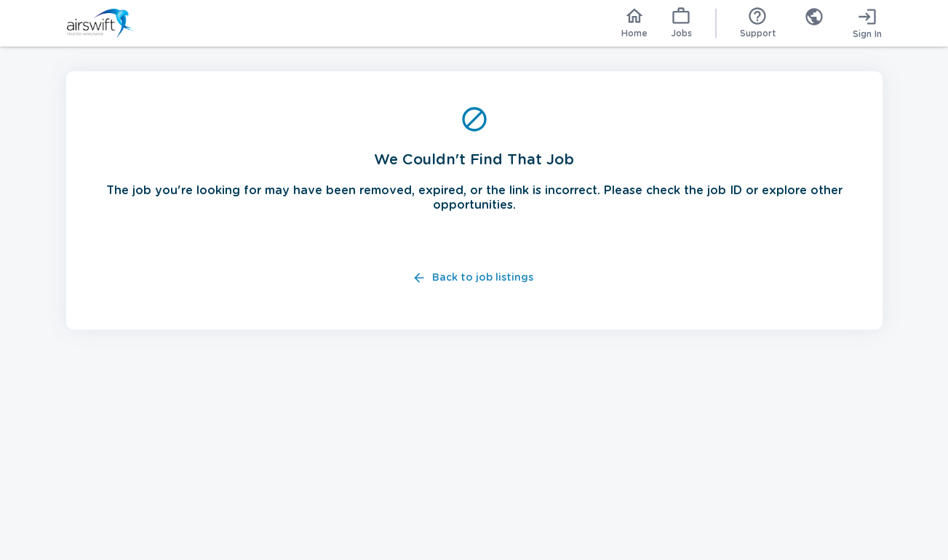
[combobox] (814, 23)
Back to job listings (474, 278)
